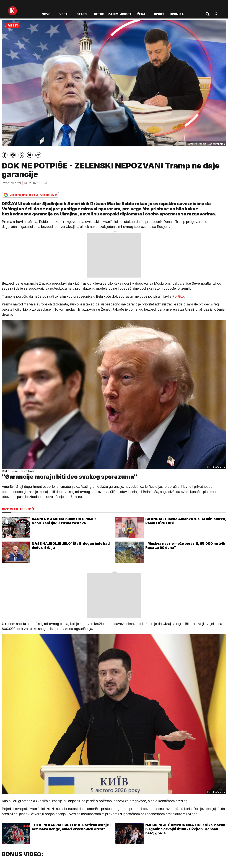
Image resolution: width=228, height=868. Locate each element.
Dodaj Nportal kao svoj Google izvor (30, 195)
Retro (99, 14)
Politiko (178, 296)
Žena (141, 14)
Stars (82, 14)
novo (46, 14)
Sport (159, 14)
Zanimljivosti (120, 14)
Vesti (64, 14)
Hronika (177, 14)
